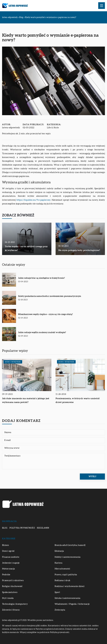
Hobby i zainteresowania (68, 557)
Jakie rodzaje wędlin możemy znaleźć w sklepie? (42, 332)
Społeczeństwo (10, 592)
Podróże (6, 575)
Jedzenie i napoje (11, 563)
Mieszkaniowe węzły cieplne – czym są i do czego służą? (45, 314)
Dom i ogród (8, 551)
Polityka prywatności (22, 528)
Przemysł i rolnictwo (13, 580)
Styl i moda (8, 598)
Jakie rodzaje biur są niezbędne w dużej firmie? (41, 278)
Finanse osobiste (11, 557)
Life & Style (53, 128)
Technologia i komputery (15, 604)
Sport (57, 592)
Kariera (59, 563)
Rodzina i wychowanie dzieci (70, 586)
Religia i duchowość (12, 586)
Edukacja (59, 551)
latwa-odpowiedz (11, 128)
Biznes (6, 545)
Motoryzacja (8, 569)
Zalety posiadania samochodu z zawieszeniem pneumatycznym (50, 296)
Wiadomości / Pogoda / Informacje (72, 604)
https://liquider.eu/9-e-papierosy (34, 200)
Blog (5, 528)
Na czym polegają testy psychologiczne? (79, 250)
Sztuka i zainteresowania (68, 598)
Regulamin (43, 528)
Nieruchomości (62, 569)
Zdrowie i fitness (11, 610)
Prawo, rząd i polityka (66, 575)
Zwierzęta (60, 610)
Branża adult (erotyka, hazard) (70, 545)
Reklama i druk (62, 580)
